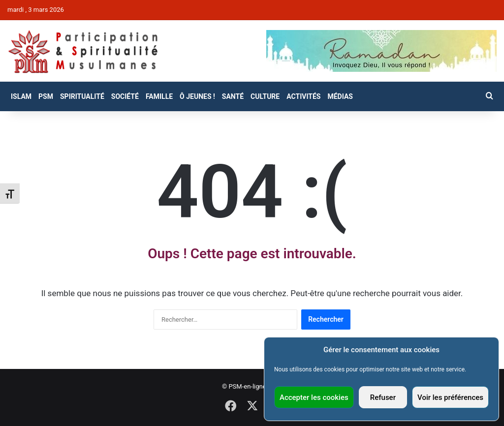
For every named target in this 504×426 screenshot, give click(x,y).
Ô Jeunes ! (197, 96)
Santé (233, 96)
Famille (159, 96)
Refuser (383, 397)
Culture (265, 96)
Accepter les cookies (314, 397)
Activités (303, 96)
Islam (21, 96)
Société (125, 96)
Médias (340, 96)
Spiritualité (82, 96)
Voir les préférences (450, 397)
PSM (46, 96)
